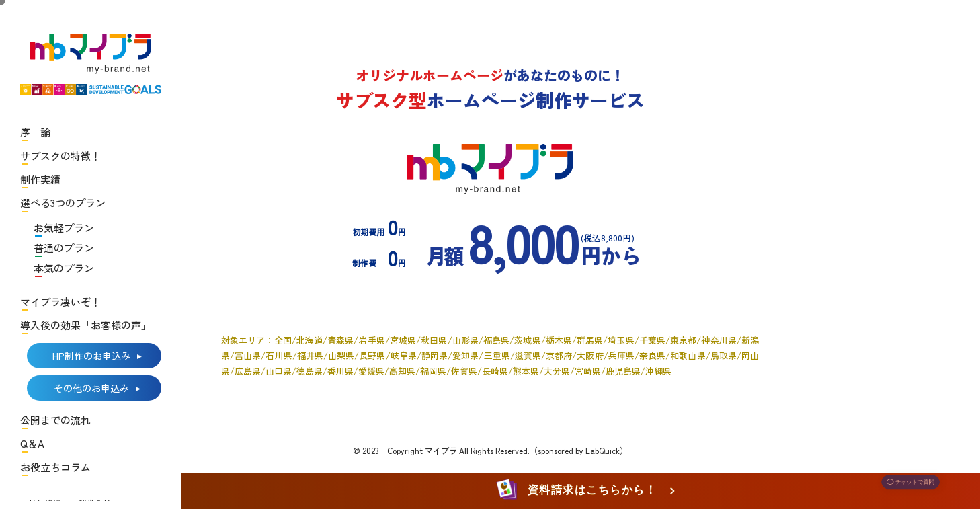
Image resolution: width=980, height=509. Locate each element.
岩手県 (371, 340)
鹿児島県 (623, 371)
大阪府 (590, 355)
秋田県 (434, 340)
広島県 (248, 371)
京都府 (559, 355)
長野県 (372, 355)
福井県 (310, 355)
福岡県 (433, 371)
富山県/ (250, 355)
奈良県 (652, 355)
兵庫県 (621, 355)
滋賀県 (528, 355)
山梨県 (341, 355)
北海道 (310, 340)
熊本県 (526, 371)
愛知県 (465, 355)
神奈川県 (719, 340)
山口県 (279, 371)
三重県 (496, 355)
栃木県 (559, 340)
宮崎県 (588, 371)
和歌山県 (688, 355)
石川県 (279, 355)
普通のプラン (64, 248)
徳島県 (310, 371)
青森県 (340, 340)
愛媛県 (371, 371)
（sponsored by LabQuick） (579, 450)
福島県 (496, 340)
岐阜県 (404, 355)
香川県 (340, 371)
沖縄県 (658, 371)
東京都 (683, 340)
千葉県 (652, 340)
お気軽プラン (64, 228)
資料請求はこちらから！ (579, 491)
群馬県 (590, 340)
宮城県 (403, 340)
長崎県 (495, 371)
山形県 (465, 340)
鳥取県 (724, 355)
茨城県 (527, 340)
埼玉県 (621, 340)
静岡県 (435, 355)
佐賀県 (464, 371)
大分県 (557, 371)
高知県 (402, 371)
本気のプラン (64, 268)
